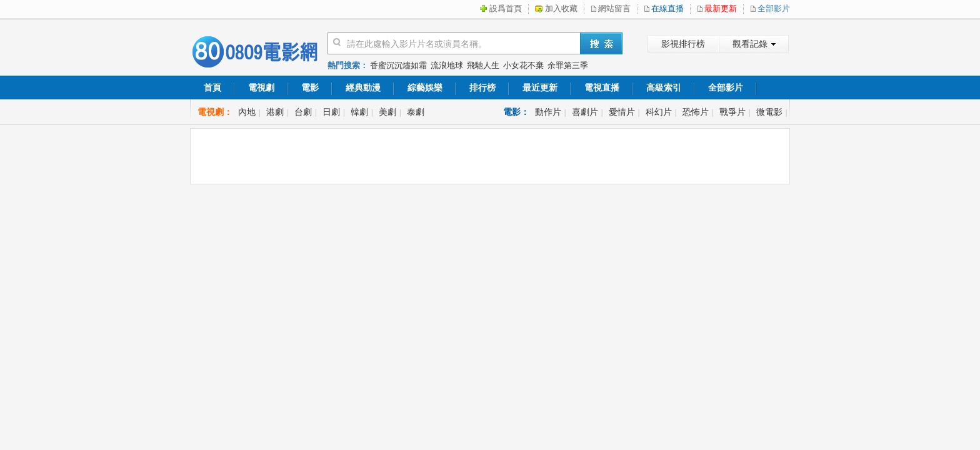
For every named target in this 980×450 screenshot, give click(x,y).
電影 (310, 87)
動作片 (548, 112)
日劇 (331, 112)
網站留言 (614, 8)
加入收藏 (561, 8)
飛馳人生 (483, 65)
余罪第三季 (568, 65)
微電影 (769, 112)
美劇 (387, 112)
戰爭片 (732, 112)
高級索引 (664, 87)
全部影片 (774, 8)
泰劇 (416, 112)
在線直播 (667, 8)
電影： (516, 112)
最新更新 (721, 8)
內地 (247, 112)
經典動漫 (363, 87)
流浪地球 (447, 65)
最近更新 (540, 87)
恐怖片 (696, 112)
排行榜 (482, 87)
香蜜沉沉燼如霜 (398, 65)
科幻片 (659, 112)
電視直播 (602, 87)
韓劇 (359, 112)
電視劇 (261, 87)
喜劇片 (585, 112)
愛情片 (622, 112)
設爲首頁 (506, 8)
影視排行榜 (683, 44)
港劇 (275, 112)
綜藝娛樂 (425, 87)
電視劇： (215, 112)
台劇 (303, 112)
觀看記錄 (750, 44)
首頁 (212, 87)
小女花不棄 (523, 65)
